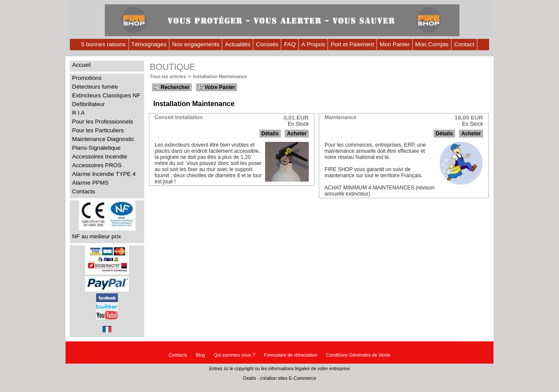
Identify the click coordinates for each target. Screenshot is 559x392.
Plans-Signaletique (96, 148)
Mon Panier (394, 44)
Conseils (267, 44)
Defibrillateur (88, 104)
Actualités (238, 44)
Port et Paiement (352, 44)
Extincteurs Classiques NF (106, 95)
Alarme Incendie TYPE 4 (104, 174)
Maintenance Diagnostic (103, 139)
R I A (78, 113)
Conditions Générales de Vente (358, 355)
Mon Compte (432, 44)
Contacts (84, 191)
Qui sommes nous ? (235, 355)
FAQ (290, 44)
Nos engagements (196, 44)
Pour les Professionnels (103, 122)
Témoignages (149, 44)
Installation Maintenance (220, 76)
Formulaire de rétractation (290, 355)
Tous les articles (168, 76)
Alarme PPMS (90, 183)
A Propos (313, 44)
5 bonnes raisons (104, 44)
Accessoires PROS (97, 165)
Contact (464, 44)
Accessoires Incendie (100, 156)
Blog (200, 355)
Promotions (87, 78)
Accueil (81, 65)
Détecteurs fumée (95, 87)
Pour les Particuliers (98, 130)
